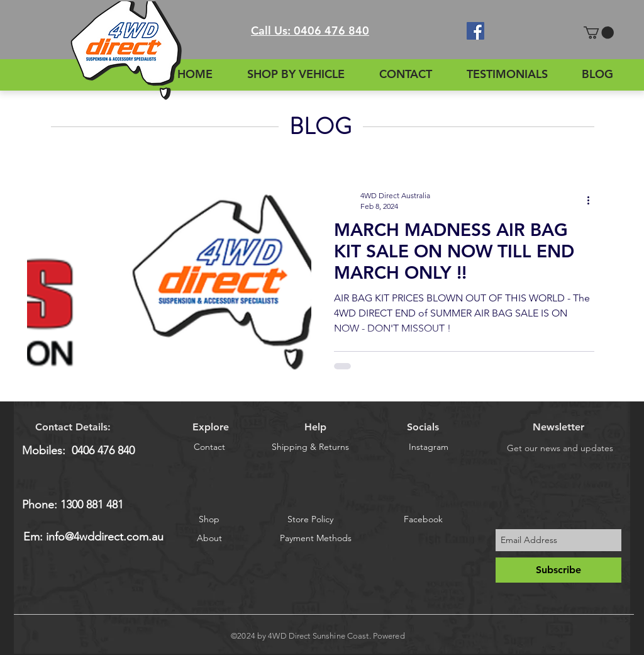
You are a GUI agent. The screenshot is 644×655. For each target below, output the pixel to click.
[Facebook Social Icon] (475, 31)
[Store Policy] (310, 519)
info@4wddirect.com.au (105, 537)
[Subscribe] (558, 570)
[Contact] (209, 448)
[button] (599, 33)
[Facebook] (423, 519)
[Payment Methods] (316, 539)
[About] (209, 539)
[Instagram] (429, 448)
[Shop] (209, 519)
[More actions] (592, 200)
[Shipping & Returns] (310, 448)
